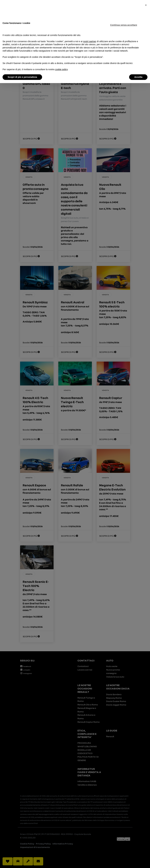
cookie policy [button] (61, 69)
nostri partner (90, 41)
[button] (146, 5)
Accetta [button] (138, 77)
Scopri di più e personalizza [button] (22, 77)
